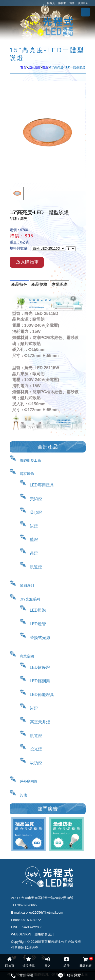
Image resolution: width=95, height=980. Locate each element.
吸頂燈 (36, 512)
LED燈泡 (38, 610)
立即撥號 (26, 975)
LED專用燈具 (42, 485)
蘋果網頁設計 (44, 934)
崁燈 (45, 67)
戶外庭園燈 (29, 781)
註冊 (66, 962)
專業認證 (60, 284)
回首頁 (51, 3)
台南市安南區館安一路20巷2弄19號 (47, 898)
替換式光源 (40, 638)
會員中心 (83, 3)
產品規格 (39, 284)
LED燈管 (38, 624)
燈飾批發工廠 (30, 460)
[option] (17, 193)
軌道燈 (36, 567)
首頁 (23, 67)
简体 (72, 3)
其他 (23, 795)
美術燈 (36, 499)
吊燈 (34, 553)
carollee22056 (32, 927)
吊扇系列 (27, 586)
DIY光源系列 (30, 599)
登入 (48, 962)
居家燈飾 (34, 67)
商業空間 (27, 656)
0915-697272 (31, 920)
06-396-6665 (27, 905)
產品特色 (19, 284)
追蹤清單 (29, 962)
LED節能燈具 (42, 695)
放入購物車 (27, 262)
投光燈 (36, 749)
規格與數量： (20, 248)
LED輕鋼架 (40, 681)
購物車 (62, 3)
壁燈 (34, 540)
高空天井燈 (40, 722)
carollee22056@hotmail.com (42, 912)
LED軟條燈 (40, 667)
